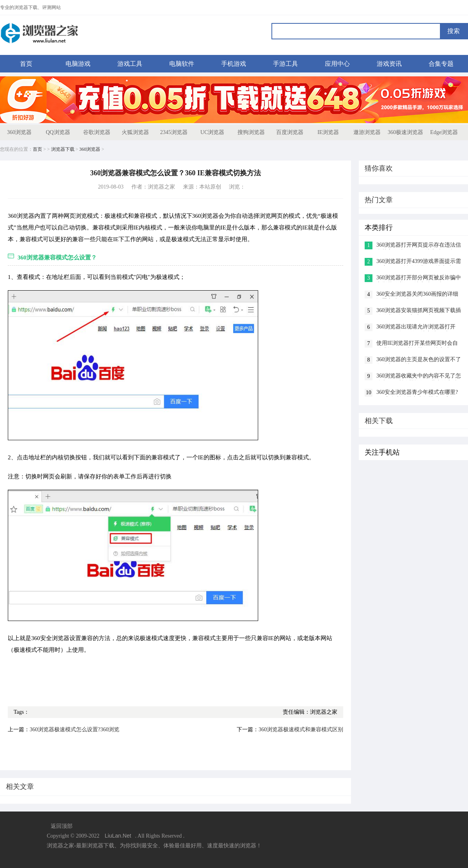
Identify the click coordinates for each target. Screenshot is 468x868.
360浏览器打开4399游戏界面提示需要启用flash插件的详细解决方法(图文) (419, 262)
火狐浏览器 (135, 132)
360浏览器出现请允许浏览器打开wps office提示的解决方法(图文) (416, 327)
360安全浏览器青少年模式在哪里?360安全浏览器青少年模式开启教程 (419, 393)
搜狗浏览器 (251, 132)
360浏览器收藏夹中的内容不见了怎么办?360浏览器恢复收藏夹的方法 (419, 377)
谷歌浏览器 (97, 132)
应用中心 (337, 64)
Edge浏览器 (444, 132)
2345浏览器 (174, 132)
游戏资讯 (389, 64)
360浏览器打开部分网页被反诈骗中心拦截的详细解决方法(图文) (419, 278)
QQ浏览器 (58, 132)
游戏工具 (130, 64)
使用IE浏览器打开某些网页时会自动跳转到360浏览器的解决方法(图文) (417, 344)
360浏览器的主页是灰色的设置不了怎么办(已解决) (419, 360)
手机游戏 (234, 64)
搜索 (454, 31)
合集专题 (441, 64)
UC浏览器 (212, 132)
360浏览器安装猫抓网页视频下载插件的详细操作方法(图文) (419, 311)
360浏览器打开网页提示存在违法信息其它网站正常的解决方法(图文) (419, 246)
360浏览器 (19, 132)
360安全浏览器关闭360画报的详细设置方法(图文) (417, 295)
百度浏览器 (290, 132)
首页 (26, 64)
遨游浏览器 (367, 132)
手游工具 (285, 64)
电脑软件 (182, 64)
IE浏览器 (328, 132)
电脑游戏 (78, 64)
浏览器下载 (63, 149)
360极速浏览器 (405, 132)
